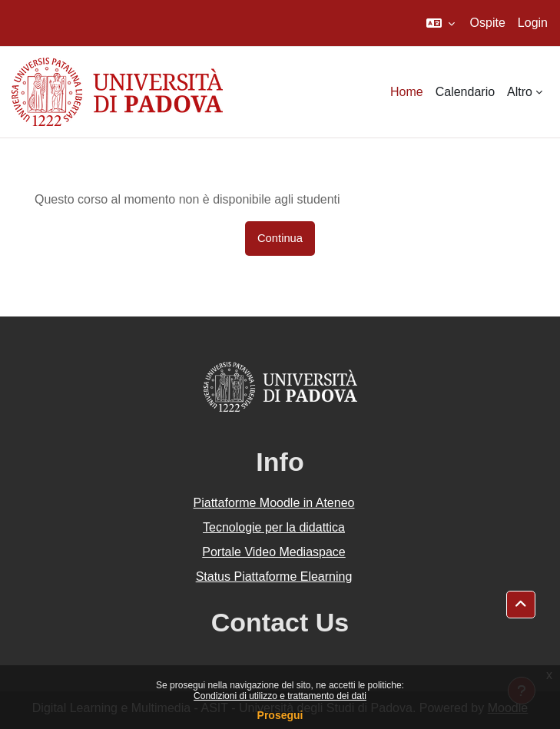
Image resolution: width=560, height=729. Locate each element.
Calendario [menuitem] (465, 92)
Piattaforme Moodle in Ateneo (274, 503)
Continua (280, 238)
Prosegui (280, 715)
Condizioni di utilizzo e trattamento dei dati (280, 696)
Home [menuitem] (407, 92)
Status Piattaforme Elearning (274, 577)
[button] (441, 23)
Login (533, 23)
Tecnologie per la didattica (274, 527)
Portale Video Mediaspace (274, 552)
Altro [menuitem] (520, 92)
